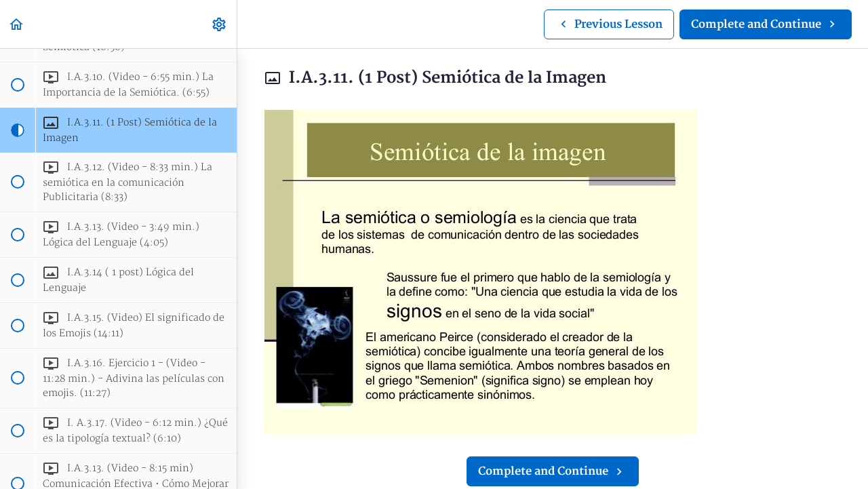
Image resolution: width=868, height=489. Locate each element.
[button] (17, 24)
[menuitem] (220, 24)
